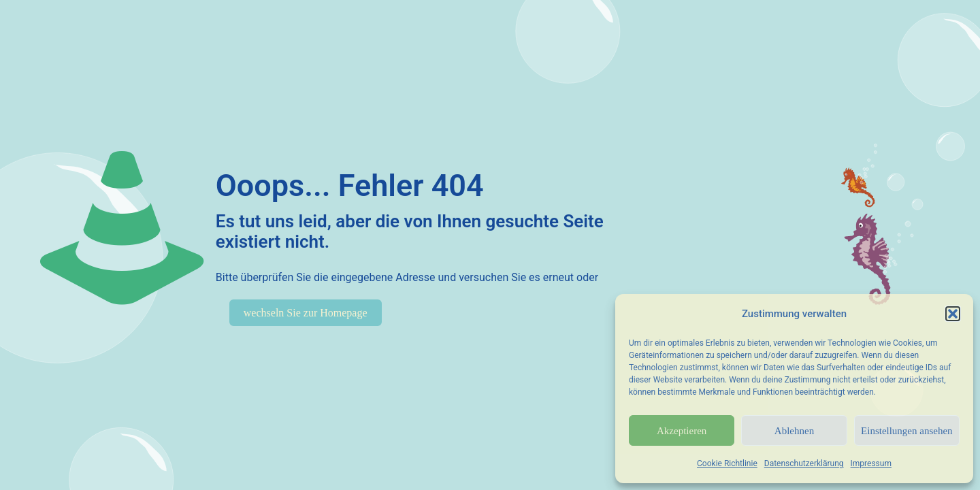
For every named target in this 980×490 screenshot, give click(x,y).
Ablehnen (794, 431)
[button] (953, 314)
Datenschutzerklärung (804, 463)
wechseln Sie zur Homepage (306, 313)
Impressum (871, 463)
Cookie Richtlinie (727, 463)
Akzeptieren (682, 431)
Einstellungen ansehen (907, 431)
